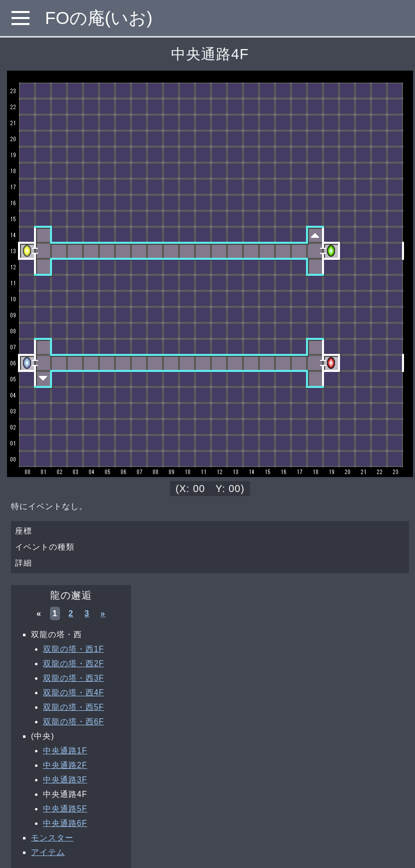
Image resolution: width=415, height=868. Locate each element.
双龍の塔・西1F (73, 649)
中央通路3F (65, 780)
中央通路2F (65, 765)
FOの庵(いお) (99, 18)
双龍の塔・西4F (73, 693)
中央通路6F (65, 823)
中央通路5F (65, 809)
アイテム (48, 852)
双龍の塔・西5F (73, 707)
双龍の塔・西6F (73, 722)
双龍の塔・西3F (73, 678)
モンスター (52, 838)
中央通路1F (65, 751)
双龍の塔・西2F (73, 664)
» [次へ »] (103, 613)
